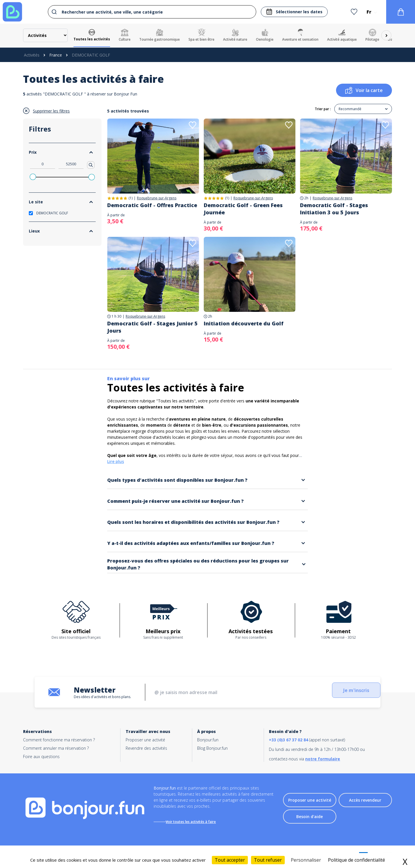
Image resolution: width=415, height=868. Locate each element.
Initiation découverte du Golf (244, 323)
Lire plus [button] (116, 461)
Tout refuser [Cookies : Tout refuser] (268, 860)
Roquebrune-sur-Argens (157, 198)
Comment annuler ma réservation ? (56, 748)
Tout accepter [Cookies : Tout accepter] (230, 860)
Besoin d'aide (310, 818)
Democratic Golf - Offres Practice (152, 205)
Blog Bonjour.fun (212, 748)
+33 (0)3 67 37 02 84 (288, 740)
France (56, 55)
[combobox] (151, 12)
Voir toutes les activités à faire (195, 822)
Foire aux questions (41, 757)
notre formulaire (323, 759)
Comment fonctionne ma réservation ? (59, 740)
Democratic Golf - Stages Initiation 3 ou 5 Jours (334, 209)
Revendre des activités (146, 748)
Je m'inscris (344, 692)
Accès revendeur (365, 802)
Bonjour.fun (208, 740)
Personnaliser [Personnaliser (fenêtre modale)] (306, 860)
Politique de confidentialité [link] (356, 860)
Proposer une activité (145, 740)
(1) (131, 198)
